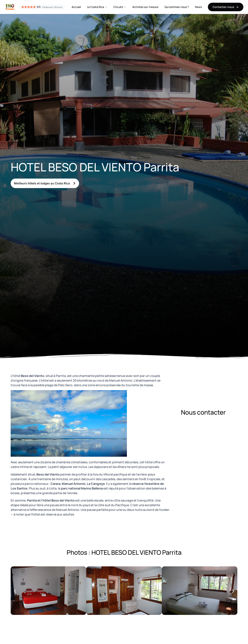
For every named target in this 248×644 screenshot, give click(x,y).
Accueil (76, 7)
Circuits (120, 7)
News (198, 7)
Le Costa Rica (97, 7)
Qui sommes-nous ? (177, 7)
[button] (15, 591)
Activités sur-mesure (145, 7)
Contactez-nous (226, 7)
